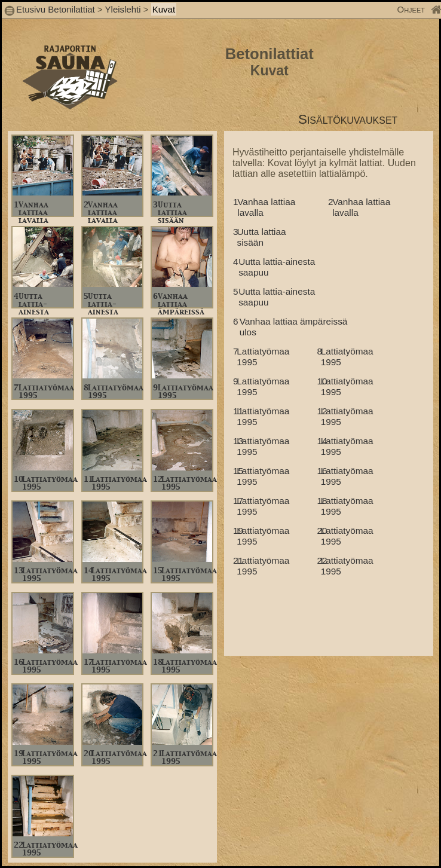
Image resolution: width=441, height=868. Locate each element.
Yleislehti (123, 9)
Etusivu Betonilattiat (56, 9)
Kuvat (164, 9)
